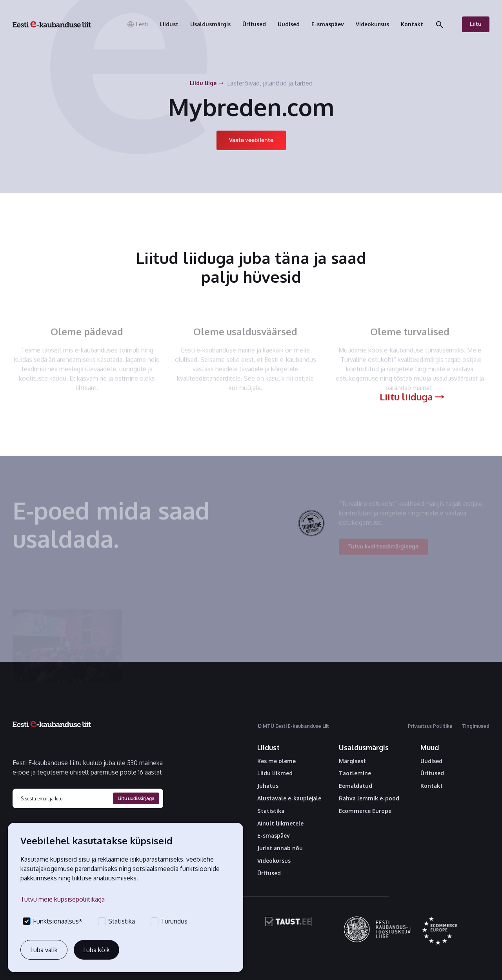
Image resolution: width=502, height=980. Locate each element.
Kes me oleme (276, 761)
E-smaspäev (274, 836)
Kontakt (432, 786)
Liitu (476, 24)
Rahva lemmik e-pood (369, 798)
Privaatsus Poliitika (430, 726)
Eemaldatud (356, 786)
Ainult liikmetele (280, 824)
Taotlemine (355, 773)
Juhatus (268, 786)
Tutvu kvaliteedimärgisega (383, 550)
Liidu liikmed (275, 773)
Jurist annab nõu (280, 848)
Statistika (271, 811)
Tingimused (476, 726)
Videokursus (274, 861)
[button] (137, 24)
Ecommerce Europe (365, 811)
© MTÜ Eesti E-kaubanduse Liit (293, 726)
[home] (52, 24)
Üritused (269, 873)
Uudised (431, 761)
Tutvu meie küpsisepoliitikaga (63, 899)
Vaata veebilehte (251, 140)
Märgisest (352, 761)
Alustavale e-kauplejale (289, 798)
